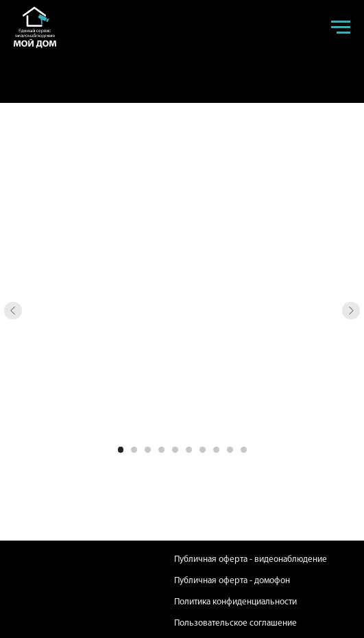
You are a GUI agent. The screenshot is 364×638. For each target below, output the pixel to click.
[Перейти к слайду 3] (148, 450)
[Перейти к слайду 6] (189, 450)
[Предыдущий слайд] (13, 310)
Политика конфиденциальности (235, 602)
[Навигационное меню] (341, 27)
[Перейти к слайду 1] (121, 450)
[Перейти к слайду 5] (175, 450)
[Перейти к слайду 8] (216, 450)
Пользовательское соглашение (235, 623)
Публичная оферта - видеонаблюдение (251, 559)
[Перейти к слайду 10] (244, 450)
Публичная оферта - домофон (232, 581)
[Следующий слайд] (351, 310)
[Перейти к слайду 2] (134, 450)
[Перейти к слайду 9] (230, 450)
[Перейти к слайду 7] (203, 450)
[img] (42, 589)
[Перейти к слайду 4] (161, 450)
